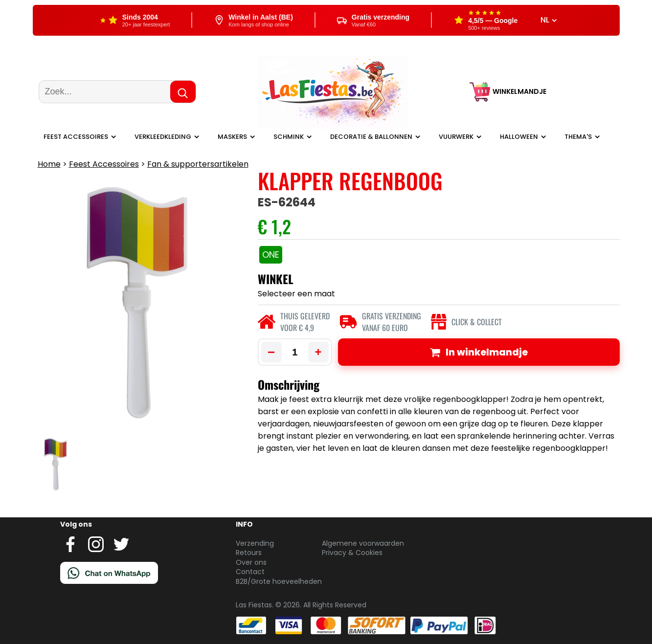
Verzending (255, 543)
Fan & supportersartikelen (198, 164)
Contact (250, 572)
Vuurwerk (456, 137)
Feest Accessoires (76, 137)
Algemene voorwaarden (363, 543)
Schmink (289, 137)
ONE (271, 255)
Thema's (578, 137)
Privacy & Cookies (352, 553)
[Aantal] (295, 352)
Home (49, 164)
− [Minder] (271, 352)
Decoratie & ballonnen (371, 137)
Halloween (519, 137)
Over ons (251, 562)
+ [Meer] (318, 352)
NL (549, 20)
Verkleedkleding (163, 137)
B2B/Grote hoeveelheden (279, 581)
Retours (249, 553)
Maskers (232, 137)
